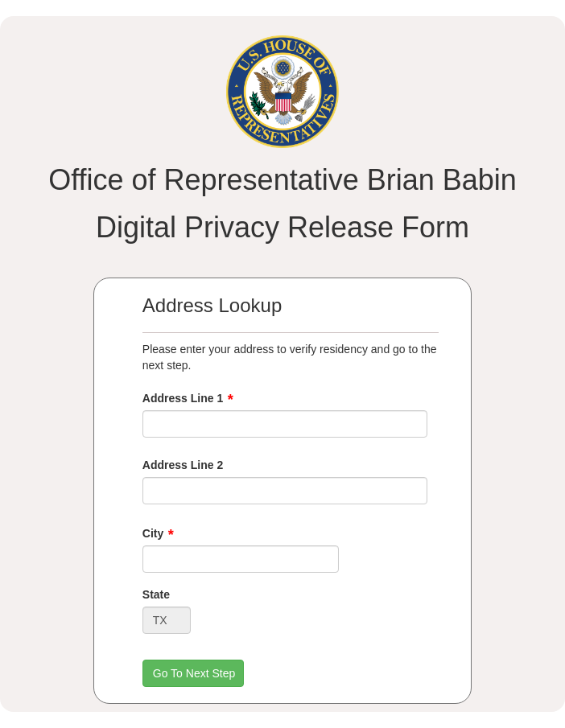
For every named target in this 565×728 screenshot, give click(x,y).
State (156, 594)
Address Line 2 (183, 465)
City (153, 533)
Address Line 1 (183, 398)
